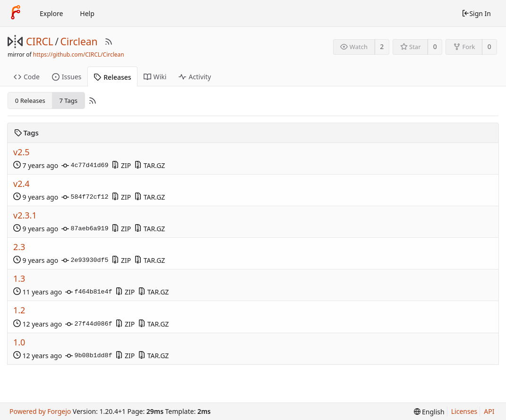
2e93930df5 (85, 260)
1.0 (19, 342)
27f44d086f (89, 324)
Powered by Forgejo (40, 411)
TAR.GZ (150, 165)
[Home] (16, 13)
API (489, 411)
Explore (51, 13)
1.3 (19, 279)
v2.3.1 (25, 215)
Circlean (79, 42)
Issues (67, 77)
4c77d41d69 (85, 166)
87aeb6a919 (85, 229)
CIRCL (40, 42)
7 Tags (69, 101)
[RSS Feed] (109, 42)
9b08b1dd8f (89, 356)
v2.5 (21, 152)
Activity (195, 77)
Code (27, 77)
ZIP (121, 165)
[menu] (429, 412)
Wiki (155, 77)
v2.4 (21, 184)
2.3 (19, 247)
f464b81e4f (89, 292)
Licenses (464, 411)
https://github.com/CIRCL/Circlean (79, 55)
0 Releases (30, 101)
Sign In (476, 13)
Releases (112, 77)
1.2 (19, 310)
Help (87, 13)
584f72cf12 (85, 197)
